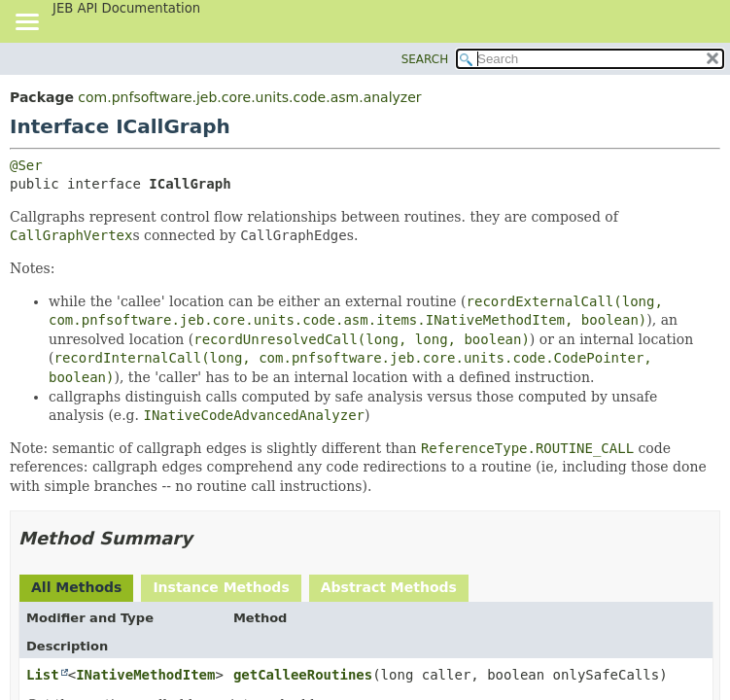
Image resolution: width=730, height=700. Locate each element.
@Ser (26, 165)
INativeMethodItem (145, 675)
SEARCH (425, 59)
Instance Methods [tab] (221, 587)
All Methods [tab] (76, 587)
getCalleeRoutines (303, 675)
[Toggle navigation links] (26, 23)
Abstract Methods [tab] (389, 587)
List (43, 675)
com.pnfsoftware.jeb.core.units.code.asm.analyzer (249, 97)
